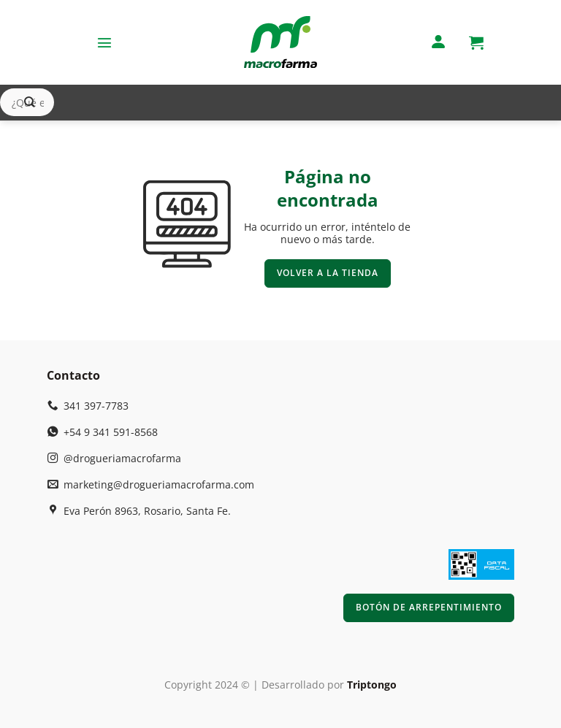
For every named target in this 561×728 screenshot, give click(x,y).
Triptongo (372, 685)
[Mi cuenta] (438, 43)
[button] (104, 42)
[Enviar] (30, 103)
